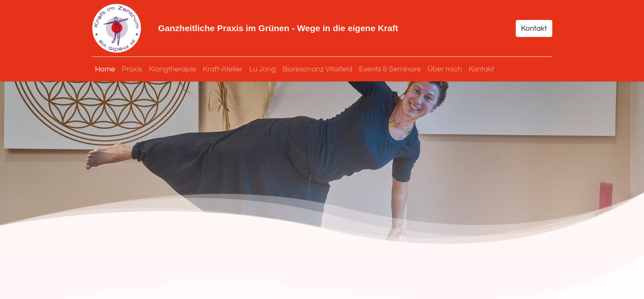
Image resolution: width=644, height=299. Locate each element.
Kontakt (534, 28)
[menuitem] (105, 69)
